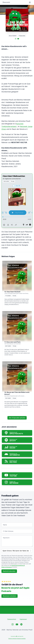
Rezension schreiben (10, 596)
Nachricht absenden (9, 571)
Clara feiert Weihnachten (14, 176)
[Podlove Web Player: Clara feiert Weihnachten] (17, 205)
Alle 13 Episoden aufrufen (17, 418)
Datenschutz (12, 619)
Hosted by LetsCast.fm (17, 636)
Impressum (23, 619)
